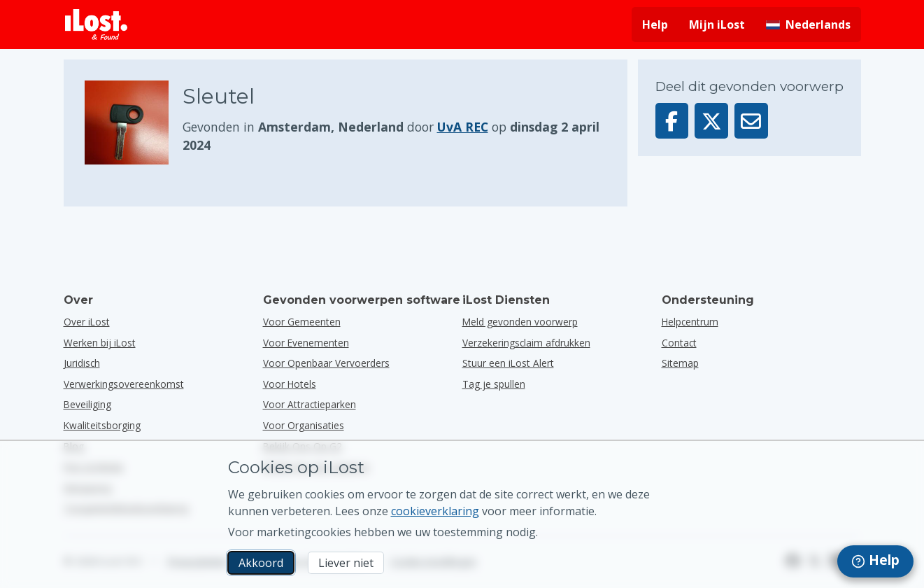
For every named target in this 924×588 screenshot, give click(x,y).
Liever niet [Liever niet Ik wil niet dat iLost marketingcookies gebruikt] (346, 563)
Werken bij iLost (100, 343)
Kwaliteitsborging (102, 425)
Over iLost (87, 322)
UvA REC (463, 127)
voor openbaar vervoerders (326, 363)
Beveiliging (87, 404)
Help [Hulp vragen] (655, 24)
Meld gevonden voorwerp (520, 322)
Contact (679, 343)
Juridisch (82, 363)
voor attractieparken (310, 404)
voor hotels (290, 384)
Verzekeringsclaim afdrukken (526, 343)
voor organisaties (304, 425)
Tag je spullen (494, 384)
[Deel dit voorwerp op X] (711, 121)
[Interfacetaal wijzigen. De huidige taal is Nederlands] (808, 24)
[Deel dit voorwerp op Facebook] (672, 121)
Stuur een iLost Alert (508, 363)
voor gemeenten (302, 322)
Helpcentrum (690, 322)
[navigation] (875, 561)
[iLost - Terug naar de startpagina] (97, 24)
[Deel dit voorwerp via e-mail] (751, 121)
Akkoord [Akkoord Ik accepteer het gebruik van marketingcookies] (261, 563)
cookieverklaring (435, 511)
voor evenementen (306, 343)
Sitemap (680, 363)
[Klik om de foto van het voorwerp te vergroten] (134, 122)
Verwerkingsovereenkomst (124, 384)
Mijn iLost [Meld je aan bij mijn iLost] (717, 24)
